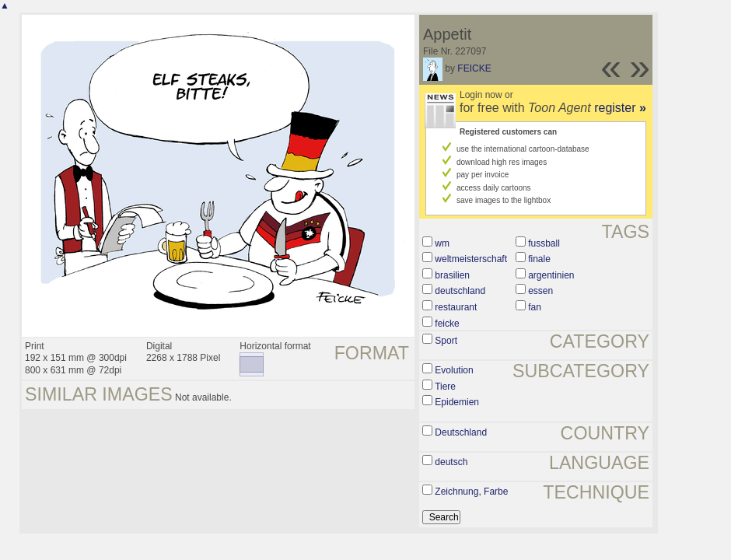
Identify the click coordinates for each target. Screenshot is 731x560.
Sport (446, 341)
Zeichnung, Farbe (471, 492)
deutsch (451, 462)
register (620, 108)
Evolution (454, 370)
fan (535, 307)
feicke (447, 324)
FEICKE (474, 68)
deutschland (460, 291)
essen (540, 291)
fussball (544, 243)
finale (539, 259)
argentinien (551, 275)
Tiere (445, 387)
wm (442, 243)
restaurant (456, 307)
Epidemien (457, 402)
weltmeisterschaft (471, 259)
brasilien (452, 275)
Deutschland (461, 432)
